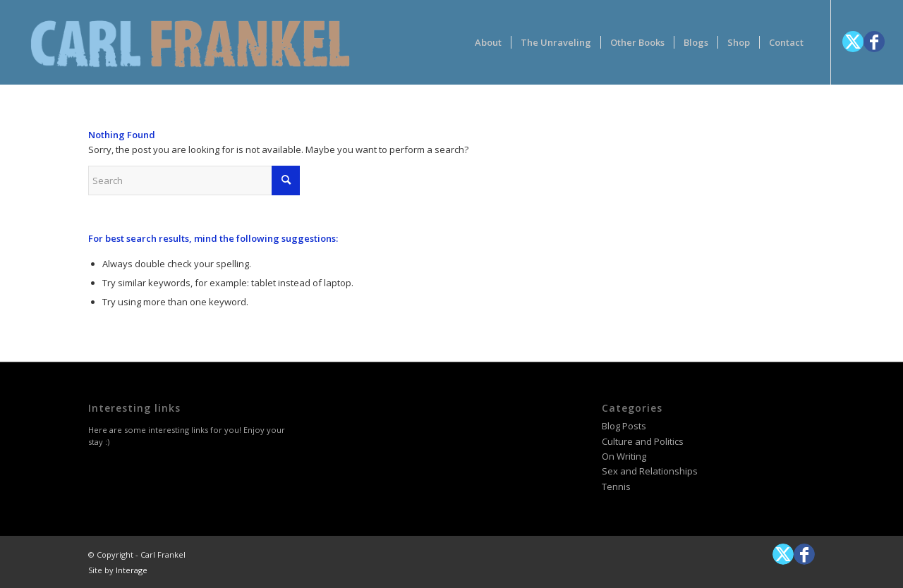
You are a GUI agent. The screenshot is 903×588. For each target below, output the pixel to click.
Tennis (616, 486)
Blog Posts (624, 426)
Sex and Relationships (650, 471)
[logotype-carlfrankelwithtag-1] (190, 42)
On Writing (624, 456)
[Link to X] (853, 42)
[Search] (194, 180)
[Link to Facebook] (874, 42)
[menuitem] (488, 42)
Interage (132, 570)
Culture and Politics (643, 441)
